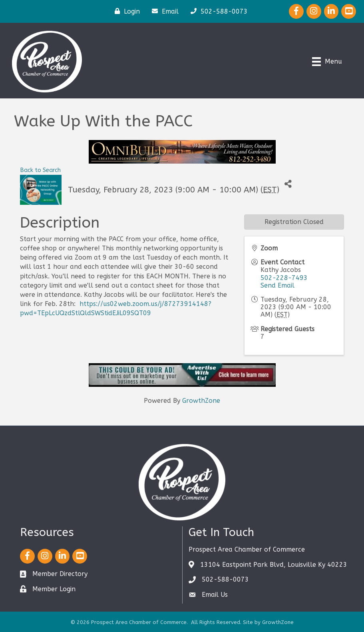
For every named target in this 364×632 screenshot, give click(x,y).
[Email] (163, 11)
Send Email (277, 285)
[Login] (125, 11)
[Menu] (327, 62)
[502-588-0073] (217, 11)
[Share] (288, 184)
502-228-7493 (284, 278)
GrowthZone (201, 401)
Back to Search (40, 170)
